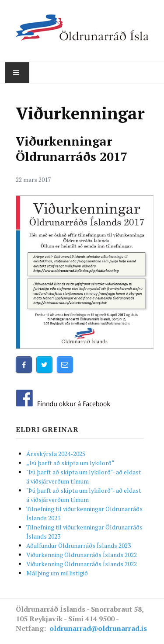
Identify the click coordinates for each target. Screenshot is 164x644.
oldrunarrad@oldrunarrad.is (98, 628)
